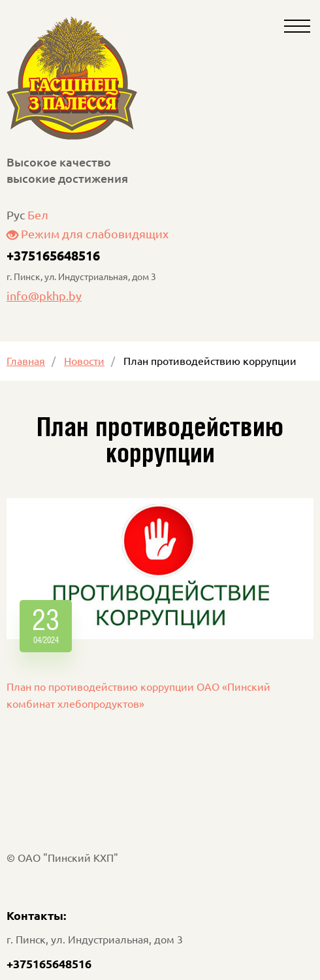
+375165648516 (53, 255)
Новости (84, 360)
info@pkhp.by (44, 295)
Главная (26, 360)
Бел (38, 214)
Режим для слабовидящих (88, 233)
